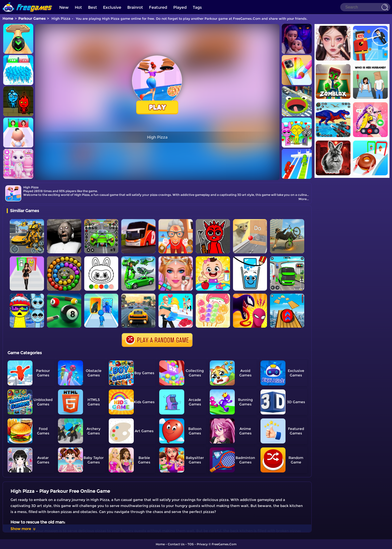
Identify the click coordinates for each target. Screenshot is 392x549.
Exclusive (112, 7)
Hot (78, 7)
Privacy (202, 544)
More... (304, 199)
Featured (158, 7)
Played (180, 7)
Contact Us (176, 544)
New (64, 7)
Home (8, 19)
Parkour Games (32, 19)
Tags (197, 7)
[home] (27, 2)
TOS (191, 544)
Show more (23, 529)
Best (92, 7)
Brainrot (135, 7)
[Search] (365, 7)
